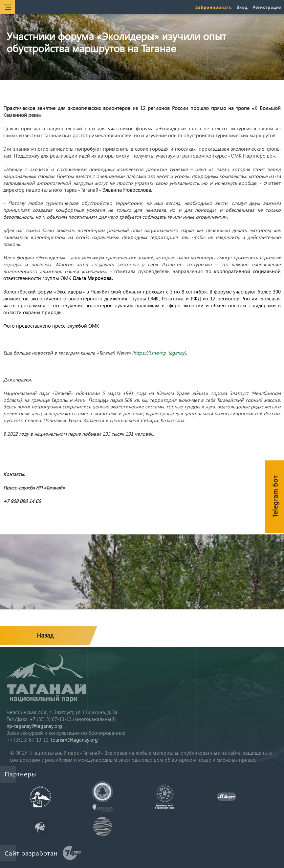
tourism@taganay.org (74, 740)
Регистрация (267, 7)
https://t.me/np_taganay (159, 353)
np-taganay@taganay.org (34, 726)
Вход (242, 7)
